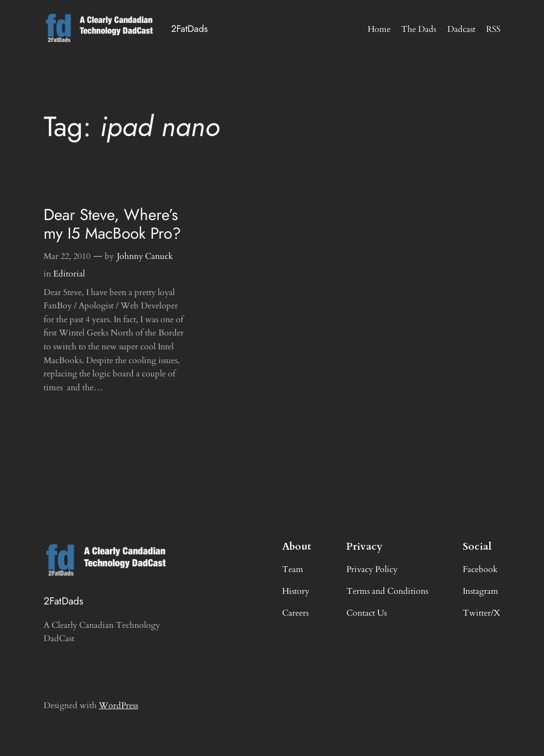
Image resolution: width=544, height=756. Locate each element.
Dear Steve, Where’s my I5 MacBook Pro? (112, 224)
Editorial (69, 274)
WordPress (118, 705)
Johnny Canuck (145, 256)
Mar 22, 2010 (67, 256)
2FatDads (189, 29)
